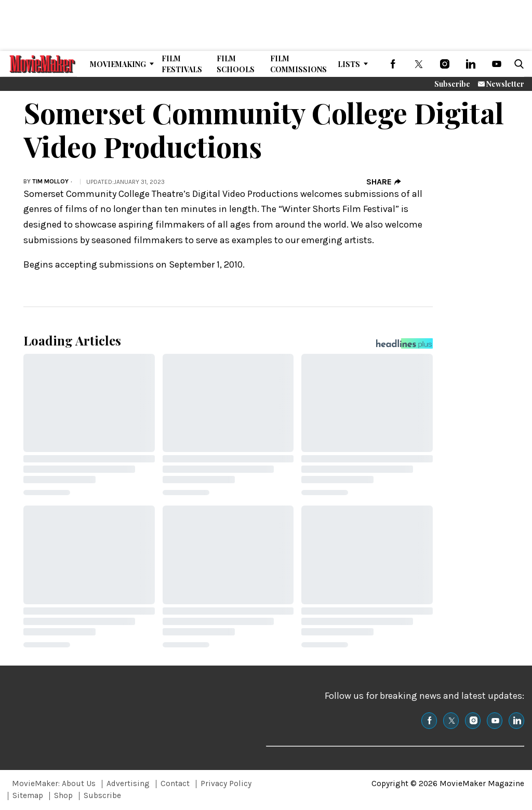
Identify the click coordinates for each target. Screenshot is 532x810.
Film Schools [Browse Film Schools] (236, 64)
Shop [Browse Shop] (63, 795)
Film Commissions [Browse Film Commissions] (298, 64)
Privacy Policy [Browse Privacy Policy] (226, 784)
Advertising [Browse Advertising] (128, 784)
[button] (517, 64)
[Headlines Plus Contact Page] (404, 346)
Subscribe (452, 84)
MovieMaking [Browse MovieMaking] (118, 64)
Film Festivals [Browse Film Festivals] (182, 64)
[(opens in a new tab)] (393, 64)
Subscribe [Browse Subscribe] (102, 795)
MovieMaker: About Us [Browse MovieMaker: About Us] (54, 784)
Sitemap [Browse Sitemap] (28, 795)
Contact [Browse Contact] (175, 784)
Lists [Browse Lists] (349, 64)
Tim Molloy (50, 181)
